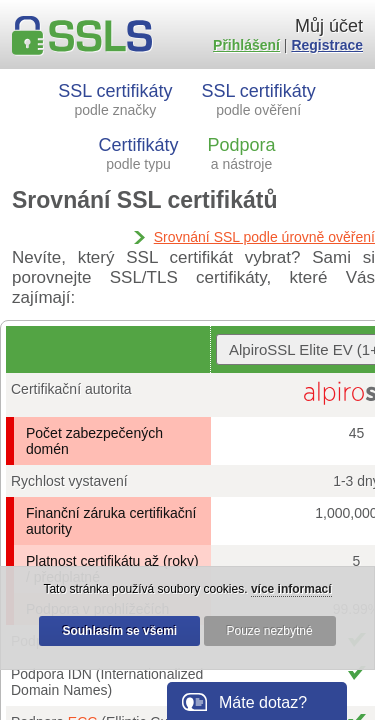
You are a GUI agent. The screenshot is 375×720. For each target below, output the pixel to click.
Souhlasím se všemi (119, 631)
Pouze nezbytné (270, 631)
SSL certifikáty (115, 99)
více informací (291, 589)
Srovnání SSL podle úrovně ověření (264, 237)
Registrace (327, 45)
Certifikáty (139, 153)
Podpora (241, 153)
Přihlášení (246, 45)
